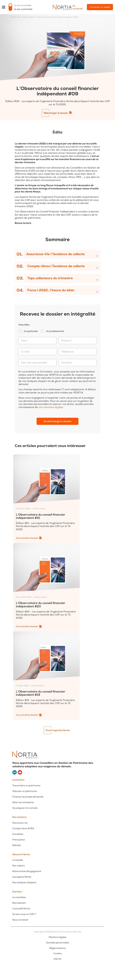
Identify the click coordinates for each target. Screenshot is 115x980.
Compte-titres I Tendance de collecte (50, 266)
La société (18, 860)
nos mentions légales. (51, 407)
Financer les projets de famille (28, 797)
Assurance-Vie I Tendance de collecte (50, 254)
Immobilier (18, 834)
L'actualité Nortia (21, 909)
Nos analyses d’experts (24, 882)
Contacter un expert (100, 7)
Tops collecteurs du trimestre (44, 278)
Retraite (17, 845)
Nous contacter (20, 920)
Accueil (14, 17)
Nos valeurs (18, 866)
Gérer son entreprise (23, 802)
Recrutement (19, 903)
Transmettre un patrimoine (26, 786)
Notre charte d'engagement (27, 871)
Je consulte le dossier (27, 538)
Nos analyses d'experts (26, 17)
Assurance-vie (20, 823)
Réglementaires (57, 948)
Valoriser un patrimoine (25, 791)
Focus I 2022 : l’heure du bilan (45, 290)
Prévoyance (19, 840)
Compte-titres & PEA (23, 828)
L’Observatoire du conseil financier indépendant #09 (57, 17)
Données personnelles (58, 943)
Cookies (58, 954)
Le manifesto (19, 897)
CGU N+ (58, 959)
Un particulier (31, 331)
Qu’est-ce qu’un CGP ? (24, 914)
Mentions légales (58, 937)
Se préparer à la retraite (25, 808)
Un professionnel (55, 331)
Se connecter (78, 7)
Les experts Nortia (22, 877)
